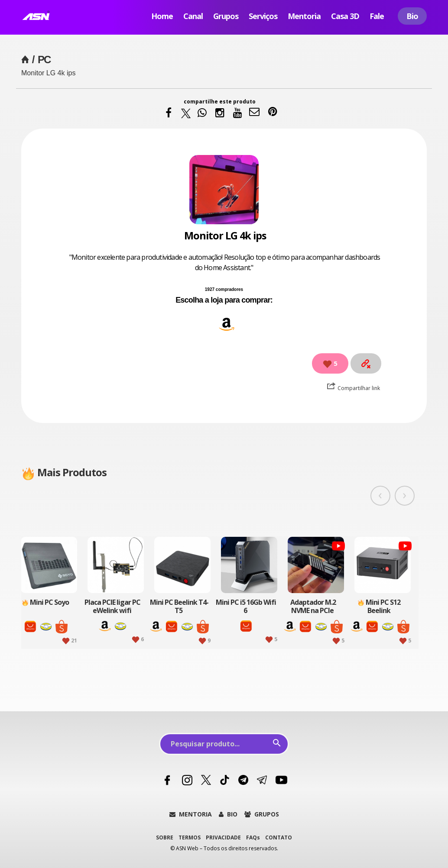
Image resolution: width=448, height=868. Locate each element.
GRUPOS (262, 814)
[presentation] (380, 496)
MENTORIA (191, 814)
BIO (228, 814)
